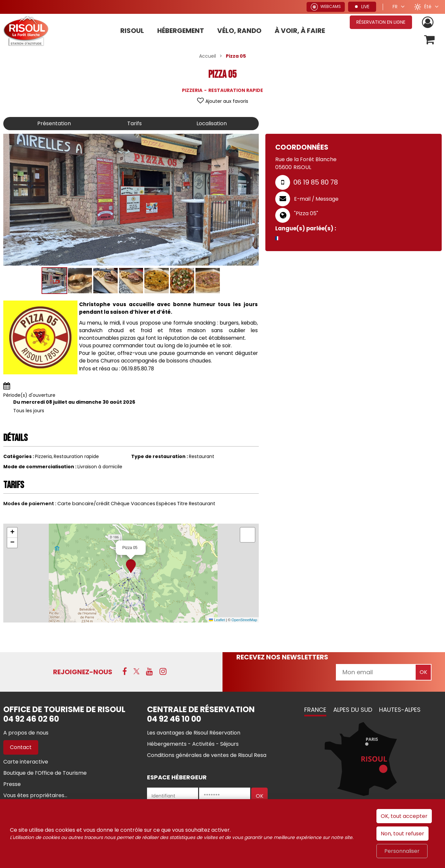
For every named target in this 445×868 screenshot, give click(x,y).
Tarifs (134, 123)
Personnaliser (402, 851)
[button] (430, 40)
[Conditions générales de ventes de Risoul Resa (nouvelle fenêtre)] (207, 755)
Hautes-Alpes (400, 710)
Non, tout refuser (402, 834)
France (315, 710)
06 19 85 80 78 (316, 182)
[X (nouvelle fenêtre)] (136, 671)
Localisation (212, 123)
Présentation (54, 123)
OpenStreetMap (244, 620)
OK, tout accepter (404, 816)
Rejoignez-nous (83, 672)
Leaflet (217, 620)
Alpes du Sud (353, 710)
